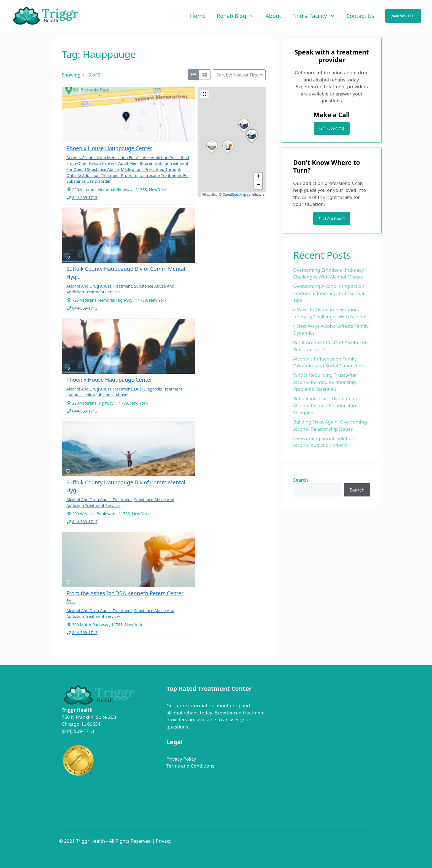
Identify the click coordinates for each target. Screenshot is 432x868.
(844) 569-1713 (403, 16)
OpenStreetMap (234, 195)
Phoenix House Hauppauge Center (109, 148)
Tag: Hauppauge (99, 54)
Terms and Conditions (190, 766)
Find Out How (332, 219)
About (273, 16)
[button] (244, 132)
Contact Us (360, 16)
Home (198, 16)
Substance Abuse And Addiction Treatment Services (120, 503)
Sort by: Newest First (237, 75)
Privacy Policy (181, 759)
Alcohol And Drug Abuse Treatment (99, 286)
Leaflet (210, 195)
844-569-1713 (85, 197)
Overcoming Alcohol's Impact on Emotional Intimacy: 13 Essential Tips (329, 293)
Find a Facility (317, 16)
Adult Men (128, 163)
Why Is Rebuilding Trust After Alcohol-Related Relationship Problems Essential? (325, 382)
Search (301, 480)
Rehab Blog (238, 16)
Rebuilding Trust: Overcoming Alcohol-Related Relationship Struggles (326, 405)
